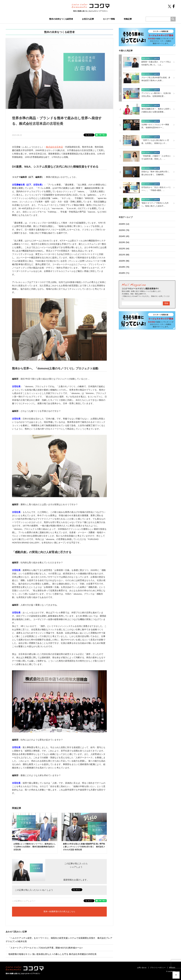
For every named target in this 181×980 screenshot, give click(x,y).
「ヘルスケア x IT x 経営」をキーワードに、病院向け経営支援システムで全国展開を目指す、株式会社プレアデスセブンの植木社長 (59, 940)
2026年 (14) (124, 224)
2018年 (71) (124, 273)
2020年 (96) (124, 261)
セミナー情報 (109, 19)
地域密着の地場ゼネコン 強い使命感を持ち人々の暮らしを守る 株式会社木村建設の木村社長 (51, 954)
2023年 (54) (124, 242)
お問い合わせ (142, 968)
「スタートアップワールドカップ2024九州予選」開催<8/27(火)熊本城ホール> (44, 948)
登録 (166, 303)
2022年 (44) (124, 249)
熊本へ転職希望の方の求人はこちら (59, 912)
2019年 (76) (124, 267)
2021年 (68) (124, 255)
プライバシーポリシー (158, 968)
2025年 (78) (124, 230)
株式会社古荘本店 (54, 147)
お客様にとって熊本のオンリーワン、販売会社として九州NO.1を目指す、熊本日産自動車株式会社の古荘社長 (35, 847)
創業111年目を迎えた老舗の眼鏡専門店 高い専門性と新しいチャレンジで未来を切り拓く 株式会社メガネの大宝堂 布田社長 (84, 847)
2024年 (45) (124, 236)
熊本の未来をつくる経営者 (61, 19)
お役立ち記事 (88, 19)
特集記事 (128, 19)
